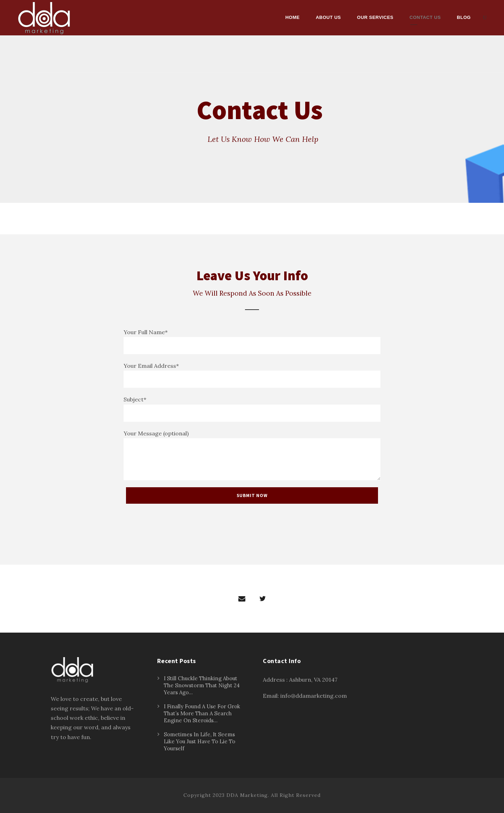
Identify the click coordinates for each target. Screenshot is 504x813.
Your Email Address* (252, 375)
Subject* (252, 409)
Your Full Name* (252, 341)
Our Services (375, 17)
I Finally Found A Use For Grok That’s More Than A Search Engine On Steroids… (202, 713)
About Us (328, 17)
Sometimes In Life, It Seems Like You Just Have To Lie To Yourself (199, 741)
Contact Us (425, 17)
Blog (464, 17)
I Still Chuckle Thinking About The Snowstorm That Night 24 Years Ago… (202, 685)
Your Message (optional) (252, 455)
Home (292, 17)
